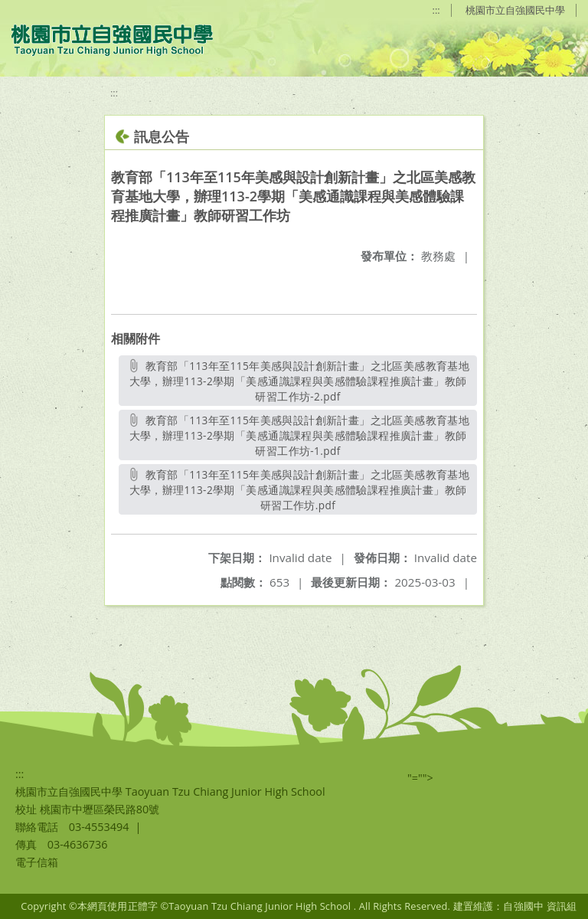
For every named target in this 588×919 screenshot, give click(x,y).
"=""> (420, 778)
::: (436, 10)
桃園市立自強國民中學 (515, 10)
